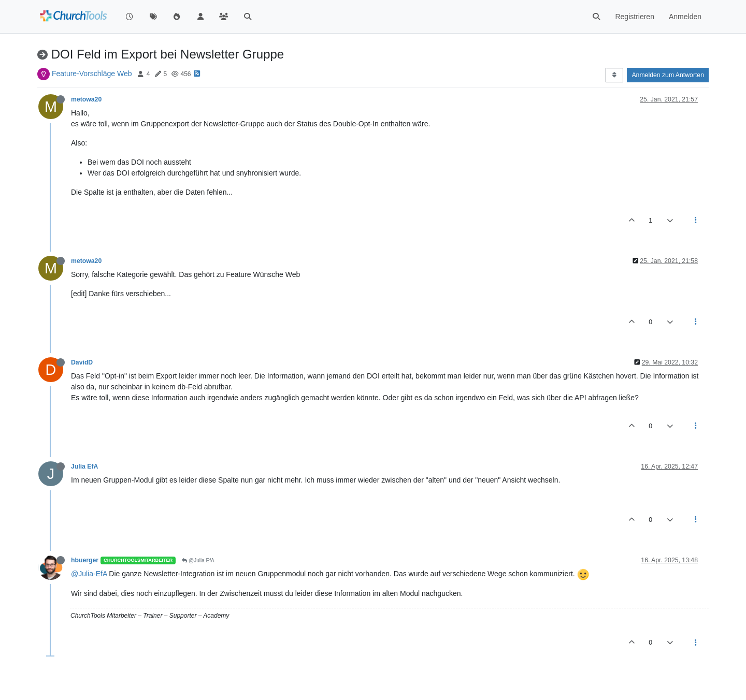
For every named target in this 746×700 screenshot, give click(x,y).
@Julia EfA (198, 560)
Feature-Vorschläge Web (92, 74)
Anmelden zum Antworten (668, 75)
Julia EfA (84, 466)
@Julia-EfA (89, 574)
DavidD (82, 362)
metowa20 (86, 99)
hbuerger (85, 560)
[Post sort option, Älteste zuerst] (614, 75)
